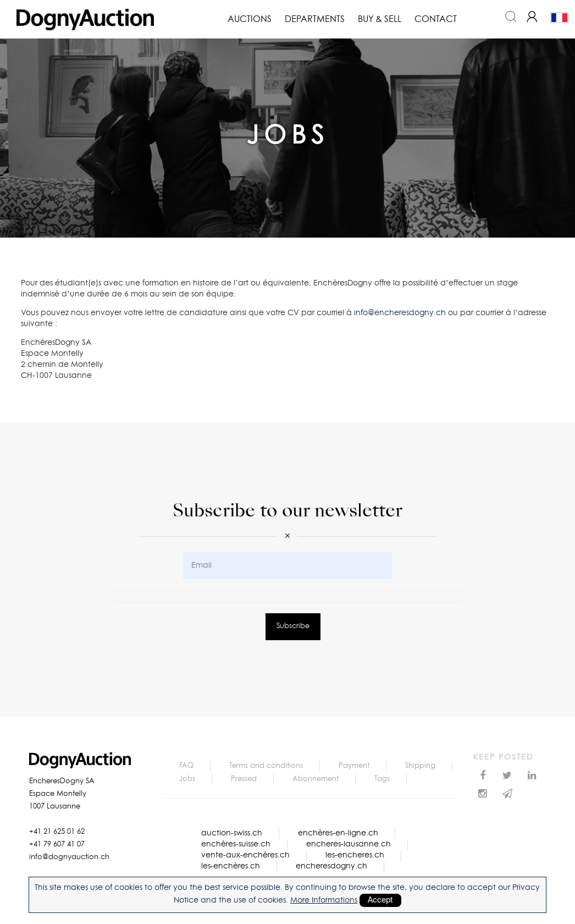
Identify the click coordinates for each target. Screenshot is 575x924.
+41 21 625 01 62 (57, 832)
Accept (380, 900)
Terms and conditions (266, 766)
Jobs (187, 779)
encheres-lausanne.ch (349, 844)
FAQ (186, 766)
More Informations (324, 900)
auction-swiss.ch (232, 833)
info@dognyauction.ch (69, 857)
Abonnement (316, 779)
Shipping (420, 766)
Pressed (244, 779)
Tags (382, 779)
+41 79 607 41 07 (57, 845)
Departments (315, 19)
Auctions (250, 19)
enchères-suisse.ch (236, 844)
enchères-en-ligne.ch (338, 833)
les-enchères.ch (231, 866)
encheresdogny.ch (331, 866)
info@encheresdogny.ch (400, 313)
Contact (436, 19)
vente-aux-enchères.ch (245, 855)
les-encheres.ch (355, 855)
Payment (354, 766)
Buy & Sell (380, 19)
